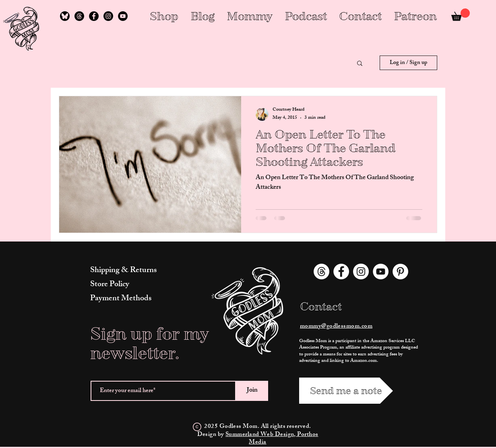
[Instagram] (108, 16)
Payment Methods (121, 299)
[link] (461, 15)
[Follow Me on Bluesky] (65, 16)
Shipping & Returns (123, 271)
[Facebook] (94, 16)
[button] (360, 64)
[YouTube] (123, 16)
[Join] (252, 391)
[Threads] (79, 16)
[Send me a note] (346, 391)
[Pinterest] (400, 271)
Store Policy (110, 285)
